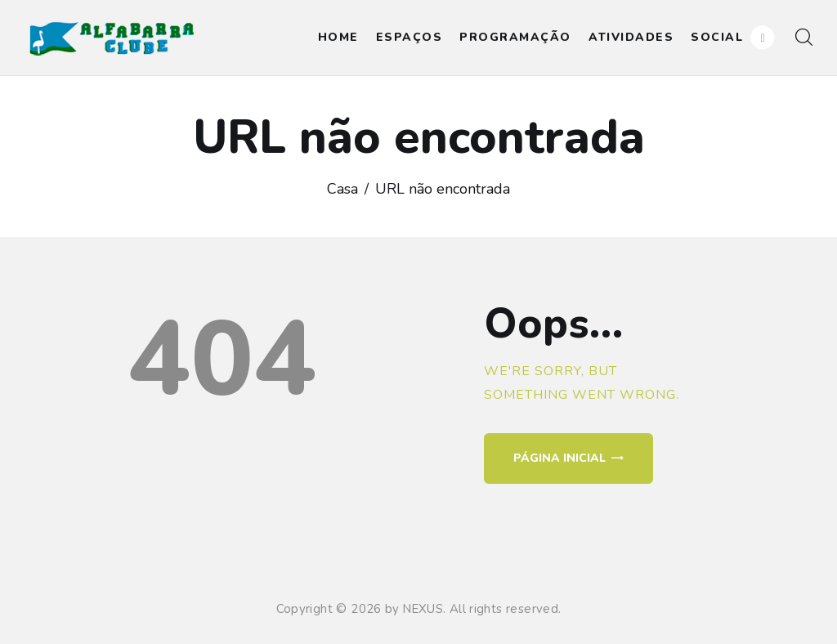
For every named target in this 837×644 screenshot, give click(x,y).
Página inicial (559, 458)
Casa (342, 189)
